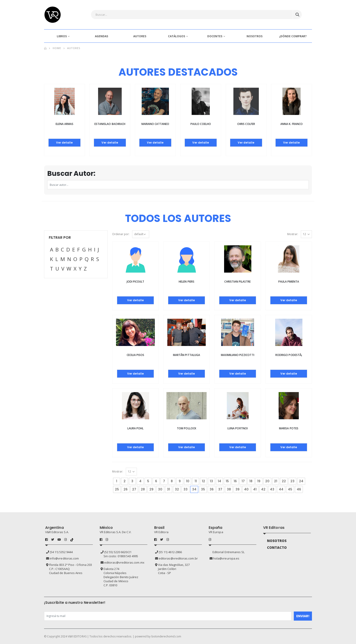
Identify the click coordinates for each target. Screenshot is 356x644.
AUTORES (140, 36)
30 (160, 489)
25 (117, 489)
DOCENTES (215, 36)
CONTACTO (277, 547)
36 (212, 489)
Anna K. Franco (292, 124)
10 (188, 481)
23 (292, 481)
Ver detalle (64, 143)
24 (301, 481)
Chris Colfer (246, 124)
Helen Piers (187, 282)
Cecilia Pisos (136, 355)
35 (203, 489)
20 (267, 481)
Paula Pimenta (289, 282)
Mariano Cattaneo (155, 124)
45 (290, 489)
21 (276, 481)
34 (195, 489)
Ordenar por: (121, 234)
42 (263, 489)
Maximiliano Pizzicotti (237, 355)
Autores (74, 48)
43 (272, 489)
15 (227, 481)
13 (211, 481)
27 (134, 489)
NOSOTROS (255, 36)
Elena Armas (65, 124)
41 (255, 489)
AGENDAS (101, 36)
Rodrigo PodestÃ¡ (289, 355)
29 (151, 489)
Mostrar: (293, 234)
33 (185, 489)
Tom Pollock (187, 428)
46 (299, 489)
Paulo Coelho (201, 124)
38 (229, 489)
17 (243, 481)
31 (168, 489)
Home (57, 48)
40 (246, 489)
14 (219, 481)
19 (259, 481)
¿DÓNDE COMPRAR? (293, 36)
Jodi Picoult (136, 282)
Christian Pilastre (237, 282)
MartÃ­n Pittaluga (187, 355)
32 (177, 489)
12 (203, 481)
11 (196, 481)
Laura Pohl (136, 428)
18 (251, 481)
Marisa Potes (289, 428)
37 (220, 489)
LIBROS (62, 36)
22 (284, 481)
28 (143, 489)
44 (281, 489)
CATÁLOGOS (177, 36)
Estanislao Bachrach (110, 124)
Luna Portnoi (238, 428)
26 (126, 489)
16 (235, 481)
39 (237, 489)
